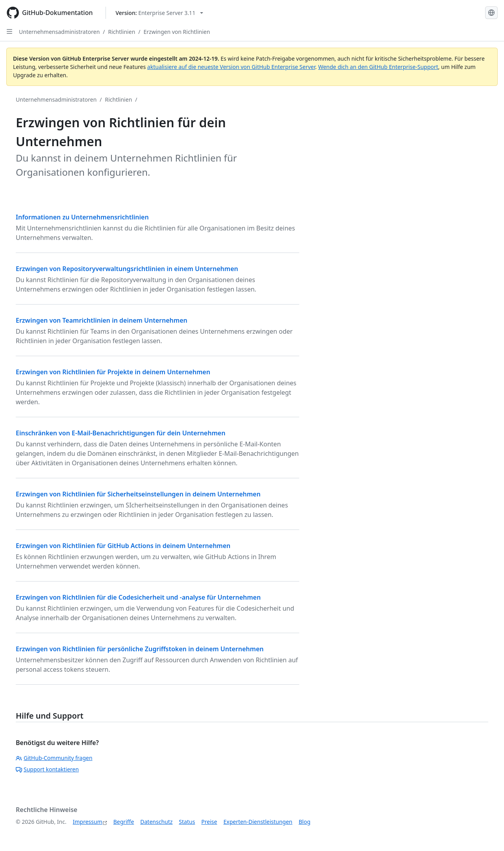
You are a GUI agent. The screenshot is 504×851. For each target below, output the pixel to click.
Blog (305, 822)
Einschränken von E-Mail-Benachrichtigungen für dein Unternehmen (120, 433)
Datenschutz (156, 822)
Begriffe (124, 822)
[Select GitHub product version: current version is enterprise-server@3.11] (160, 13)
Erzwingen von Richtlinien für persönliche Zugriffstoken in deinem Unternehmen (140, 649)
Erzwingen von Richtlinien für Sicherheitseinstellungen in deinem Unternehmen (138, 494)
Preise (209, 822)
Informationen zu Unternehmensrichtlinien (82, 217)
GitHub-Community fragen (54, 758)
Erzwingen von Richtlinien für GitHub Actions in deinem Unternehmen (123, 546)
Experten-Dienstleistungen (258, 822)
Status (187, 822)
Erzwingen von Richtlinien (177, 32)
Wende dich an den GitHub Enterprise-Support (378, 67)
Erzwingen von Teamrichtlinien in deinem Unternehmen (102, 320)
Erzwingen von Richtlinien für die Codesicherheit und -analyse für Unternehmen (138, 597)
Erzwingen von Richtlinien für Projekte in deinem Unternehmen (113, 372)
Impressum (88, 822)
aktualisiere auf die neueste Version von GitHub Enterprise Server (231, 67)
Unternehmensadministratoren (59, 32)
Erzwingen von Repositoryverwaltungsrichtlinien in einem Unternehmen (127, 269)
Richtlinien (122, 32)
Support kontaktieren (47, 769)
